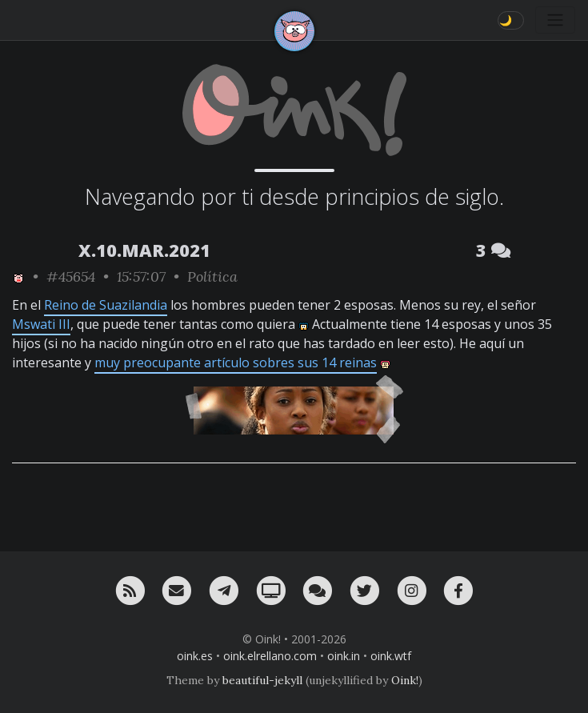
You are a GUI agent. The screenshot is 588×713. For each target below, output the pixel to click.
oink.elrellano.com (270, 656)
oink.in (344, 656)
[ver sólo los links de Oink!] (18, 276)
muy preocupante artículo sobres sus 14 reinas (236, 363)
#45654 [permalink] (71, 276)
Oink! (405, 680)
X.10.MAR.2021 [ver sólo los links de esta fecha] (144, 250)
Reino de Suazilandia (106, 305)
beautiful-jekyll (262, 680)
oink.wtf (391, 656)
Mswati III (41, 324)
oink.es (195, 656)
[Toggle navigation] (555, 20)
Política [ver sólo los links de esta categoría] (212, 276)
